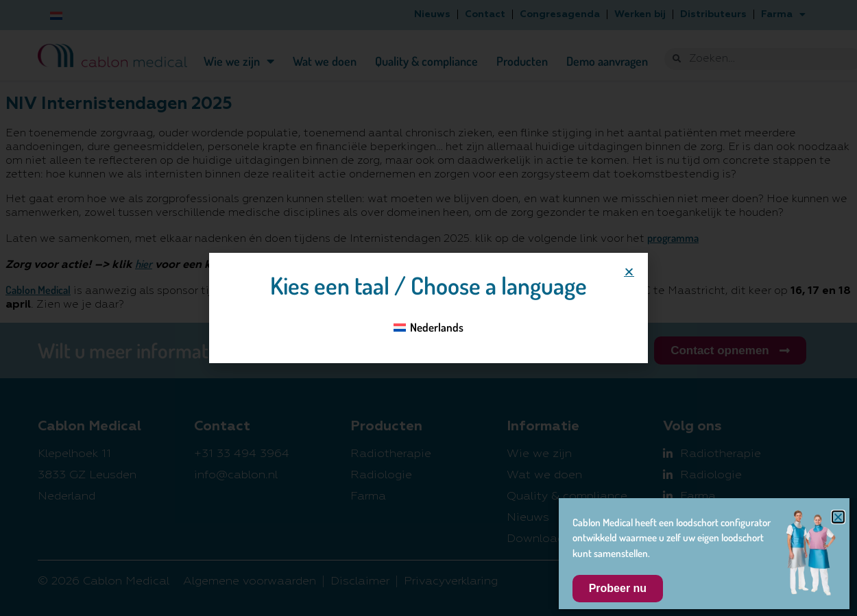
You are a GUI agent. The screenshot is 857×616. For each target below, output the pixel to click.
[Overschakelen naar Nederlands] (429, 327)
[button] (629, 272)
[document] (428, 308)
